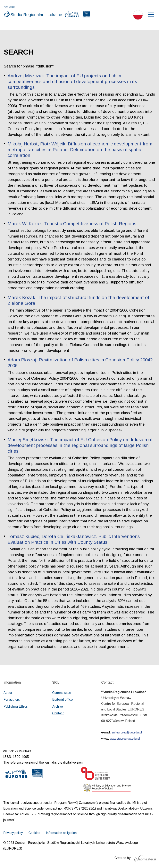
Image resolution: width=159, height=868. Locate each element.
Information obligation (61, 833)
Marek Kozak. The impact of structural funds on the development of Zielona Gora (78, 300)
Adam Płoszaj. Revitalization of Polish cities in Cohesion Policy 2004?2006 (80, 363)
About (8, 693)
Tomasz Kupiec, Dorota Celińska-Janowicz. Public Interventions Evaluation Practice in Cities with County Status (74, 539)
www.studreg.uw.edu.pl (125, 739)
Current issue (62, 693)
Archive (58, 706)
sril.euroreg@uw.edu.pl (127, 732)
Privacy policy (13, 833)
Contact (58, 713)
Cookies (34, 833)
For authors (12, 700)
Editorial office (62, 700)
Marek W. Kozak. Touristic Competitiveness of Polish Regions (72, 224)
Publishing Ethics (16, 706)
